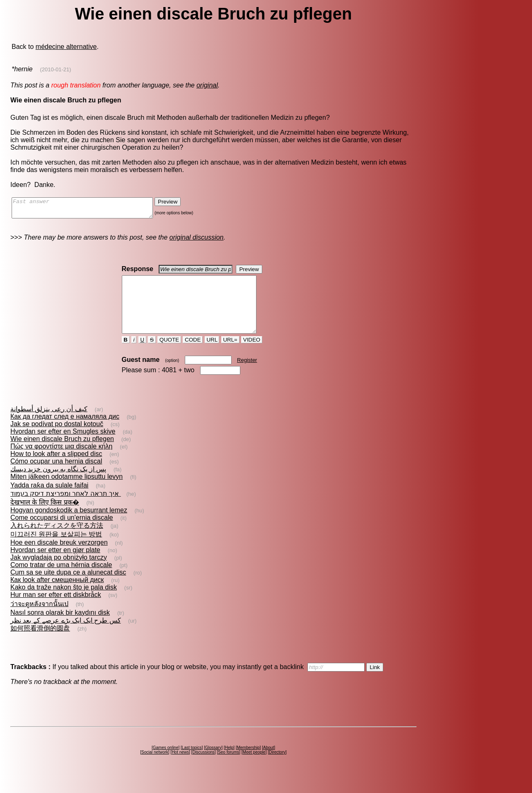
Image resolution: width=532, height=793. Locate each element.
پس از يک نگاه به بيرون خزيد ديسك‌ (58, 484)
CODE (193, 355)
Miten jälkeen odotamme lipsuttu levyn (66, 491)
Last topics (192, 763)
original (207, 85)
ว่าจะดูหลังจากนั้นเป (39, 619)
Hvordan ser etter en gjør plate (55, 565)
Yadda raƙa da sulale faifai (49, 500)
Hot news (180, 767)
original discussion (197, 241)
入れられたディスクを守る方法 (57, 540)
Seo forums (229, 767)
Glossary (213, 763)
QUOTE (169, 355)
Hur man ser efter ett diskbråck (56, 610)
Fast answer (91, 210)
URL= (230, 355)
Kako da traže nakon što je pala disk (64, 602)
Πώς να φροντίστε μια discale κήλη (61, 461)
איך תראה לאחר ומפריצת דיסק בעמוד (66, 508)
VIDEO (252, 355)
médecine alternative (66, 47)
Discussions (203, 767)
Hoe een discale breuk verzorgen (59, 557)
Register (247, 375)
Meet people (254, 767)
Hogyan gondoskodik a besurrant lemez (69, 525)
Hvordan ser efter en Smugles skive (63, 446)
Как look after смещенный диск (57, 595)
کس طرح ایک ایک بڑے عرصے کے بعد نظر (66, 635)
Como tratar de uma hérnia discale (61, 580)
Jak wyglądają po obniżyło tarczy (59, 572)
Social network (155, 767)
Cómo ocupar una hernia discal (56, 476)
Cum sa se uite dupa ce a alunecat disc (68, 587)
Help (229, 763)
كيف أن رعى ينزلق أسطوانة (49, 424)
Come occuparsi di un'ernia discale (62, 532)
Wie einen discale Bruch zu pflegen (62, 454)
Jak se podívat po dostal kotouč (57, 439)
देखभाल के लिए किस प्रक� (45, 517)
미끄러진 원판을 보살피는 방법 (56, 549)
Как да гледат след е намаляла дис (65, 431)
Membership (248, 763)
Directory (277, 767)
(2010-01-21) (55, 69)
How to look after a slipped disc (56, 469)
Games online (166, 763)
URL (212, 355)
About (268, 763)
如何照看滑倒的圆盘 (40, 643)
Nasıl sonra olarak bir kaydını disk (60, 627)
